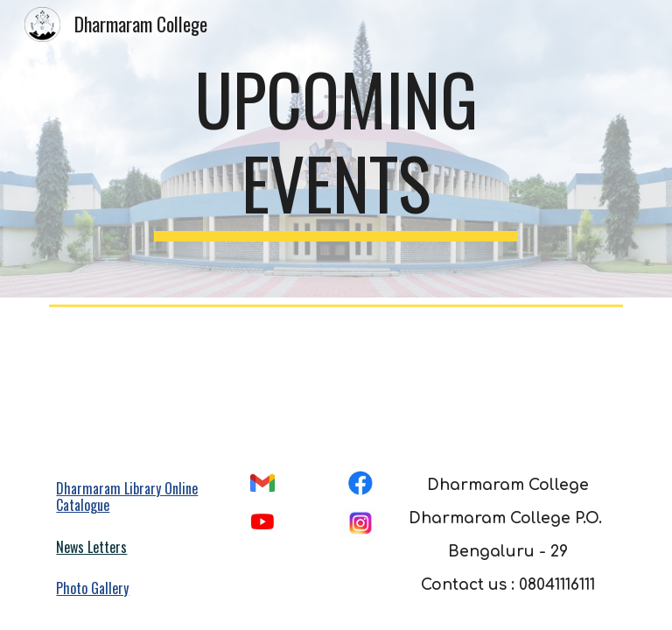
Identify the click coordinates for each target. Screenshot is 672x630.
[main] (336, 149)
